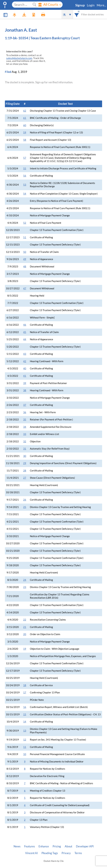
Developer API (85, 846)
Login (91, 5)
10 (25, 754)
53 (25, 185)
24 (25, 580)
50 (25, 252)
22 (25, 620)
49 (25, 259)
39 (25, 383)
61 (25, 118)
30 (25, 456)
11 (25, 747)
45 (25, 332)
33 (25, 434)
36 (25, 412)
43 (25, 354)
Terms (78, 853)
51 (25, 237)
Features (29, 846)
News (17, 846)
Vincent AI (31, 853)
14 (25, 722)
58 (25, 140)
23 (25, 587)
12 (25, 740)
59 (25, 132)
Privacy (66, 853)
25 (25, 507)
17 (25, 692)
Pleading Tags (50, 853)
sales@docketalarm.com (19, 58)
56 (25, 176)
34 (25, 427)
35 (25, 420)
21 (25, 627)
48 (25, 267)
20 (25, 634)
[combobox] (77, 14)
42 (25, 361)
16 (25, 707)
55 (25, 168)
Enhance (44, 846)
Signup (80, 5)
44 (25, 339)
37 (25, 405)
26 (25, 500)
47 (25, 288)
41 (25, 376)
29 (25, 463)
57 (25, 158)
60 (25, 125)
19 (25, 649)
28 (25, 471)
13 (25, 731)
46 (25, 325)
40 (25, 368)
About (68, 846)
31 (25, 449)
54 (25, 194)
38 (25, 390)
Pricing (57, 846)
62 (25, 111)
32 (25, 441)
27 (25, 478)
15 (25, 714)
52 (25, 223)
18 (25, 685)
